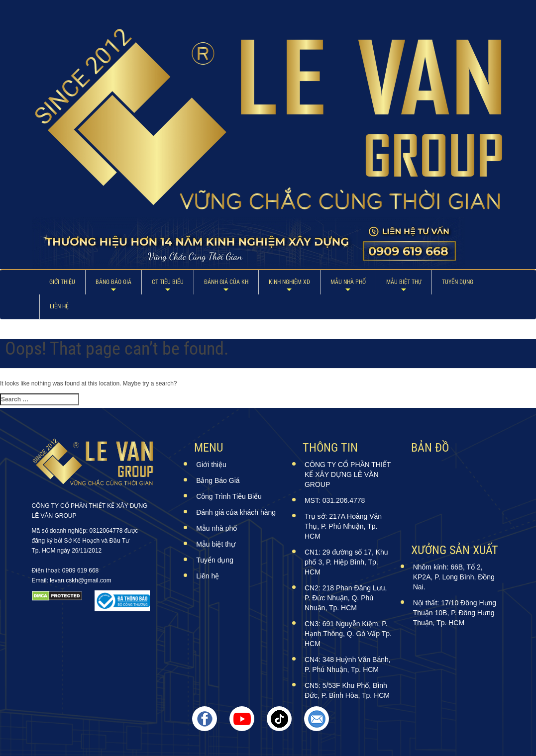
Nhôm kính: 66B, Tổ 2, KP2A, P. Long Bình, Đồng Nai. (454, 577)
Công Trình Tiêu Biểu (229, 496)
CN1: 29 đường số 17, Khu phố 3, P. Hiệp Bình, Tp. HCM (346, 562)
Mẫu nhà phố (348, 282)
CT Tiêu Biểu (168, 282)
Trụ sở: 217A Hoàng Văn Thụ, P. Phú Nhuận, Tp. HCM (343, 526)
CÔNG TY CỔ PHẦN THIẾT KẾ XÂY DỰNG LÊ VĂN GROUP (348, 474)
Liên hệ (59, 306)
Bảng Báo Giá (113, 282)
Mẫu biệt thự (404, 282)
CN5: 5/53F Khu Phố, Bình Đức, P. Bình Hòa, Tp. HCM (347, 690)
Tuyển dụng (458, 282)
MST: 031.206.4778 (335, 500)
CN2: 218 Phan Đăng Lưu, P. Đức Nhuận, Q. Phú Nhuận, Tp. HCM (346, 598)
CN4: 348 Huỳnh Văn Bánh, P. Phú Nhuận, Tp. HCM (348, 664)
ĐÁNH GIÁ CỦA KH (226, 282)
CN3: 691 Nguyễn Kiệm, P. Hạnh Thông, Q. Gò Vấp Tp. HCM (348, 634)
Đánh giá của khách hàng (236, 512)
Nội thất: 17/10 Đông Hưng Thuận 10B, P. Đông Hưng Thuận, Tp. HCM (455, 613)
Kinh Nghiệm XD (289, 282)
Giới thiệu (62, 282)
